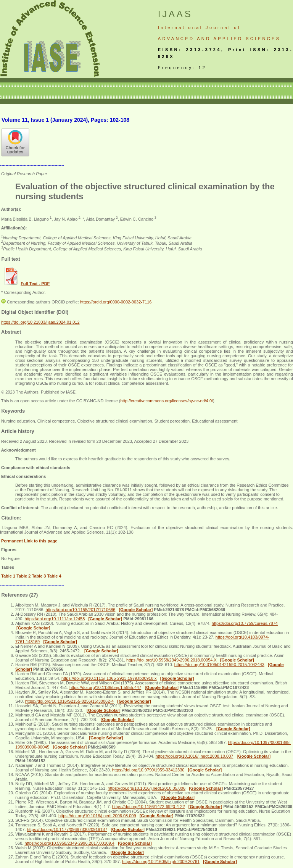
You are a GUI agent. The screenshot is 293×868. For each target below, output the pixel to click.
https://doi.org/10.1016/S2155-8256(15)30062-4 (69, 701)
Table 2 (23, 576)
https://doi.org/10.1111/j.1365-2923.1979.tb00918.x (109, 678)
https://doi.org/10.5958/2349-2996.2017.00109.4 (69, 843)
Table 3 (39, 576)
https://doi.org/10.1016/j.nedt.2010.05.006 (146, 788)
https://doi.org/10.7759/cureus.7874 (245, 623)
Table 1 (8, 576)
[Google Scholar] (136, 610)
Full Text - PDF (35, 284)
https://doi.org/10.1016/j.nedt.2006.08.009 (97, 816)
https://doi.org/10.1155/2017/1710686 (81, 610)
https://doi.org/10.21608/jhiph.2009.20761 (161, 862)
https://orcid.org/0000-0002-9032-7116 (116, 302)
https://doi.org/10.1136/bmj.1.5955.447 (105, 687)
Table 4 (54, 576)
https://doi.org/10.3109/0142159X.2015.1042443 (219, 665)
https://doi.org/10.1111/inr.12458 (55, 619)
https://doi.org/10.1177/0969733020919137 (67, 829)
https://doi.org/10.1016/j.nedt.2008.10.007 (195, 756)
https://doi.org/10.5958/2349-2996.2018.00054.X (171, 660)
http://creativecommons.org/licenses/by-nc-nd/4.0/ (167, 401)
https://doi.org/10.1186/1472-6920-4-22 (149, 807)
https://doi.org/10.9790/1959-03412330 (148, 770)
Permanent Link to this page (29, 541)
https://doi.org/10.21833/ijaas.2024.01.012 (40, 322)
